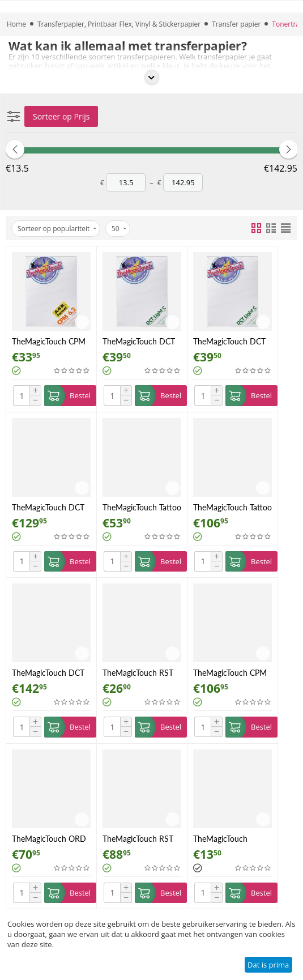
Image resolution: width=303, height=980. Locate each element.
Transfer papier (236, 24)
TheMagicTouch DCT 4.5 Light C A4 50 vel (48, 507)
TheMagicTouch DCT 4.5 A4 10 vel (139, 341)
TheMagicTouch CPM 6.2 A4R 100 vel (230, 673)
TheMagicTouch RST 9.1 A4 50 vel (138, 839)
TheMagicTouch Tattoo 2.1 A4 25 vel (232, 507)
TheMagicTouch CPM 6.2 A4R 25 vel (49, 341)
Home (16, 24)
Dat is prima (268, 965)
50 (119, 229)
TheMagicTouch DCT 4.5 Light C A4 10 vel (229, 341)
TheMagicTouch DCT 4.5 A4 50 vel (48, 673)
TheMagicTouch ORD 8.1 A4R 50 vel (49, 839)
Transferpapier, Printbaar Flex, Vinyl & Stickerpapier (119, 24)
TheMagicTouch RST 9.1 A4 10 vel (138, 673)
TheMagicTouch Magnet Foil (220, 839)
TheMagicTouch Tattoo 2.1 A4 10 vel (142, 507)
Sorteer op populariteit (57, 229)
